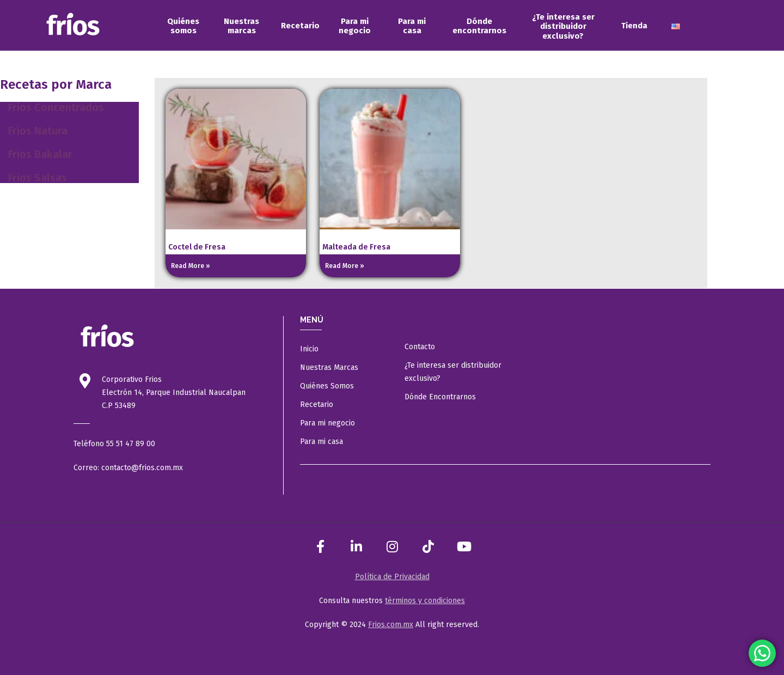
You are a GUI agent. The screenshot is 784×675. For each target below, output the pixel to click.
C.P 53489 (119, 406)
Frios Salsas (38, 178)
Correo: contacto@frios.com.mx (128, 468)
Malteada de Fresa (356, 247)
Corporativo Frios (132, 379)
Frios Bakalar (40, 154)
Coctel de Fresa (197, 247)
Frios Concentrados (56, 107)
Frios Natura (38, 131)
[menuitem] (183, 26)
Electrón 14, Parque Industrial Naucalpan (174, 393)
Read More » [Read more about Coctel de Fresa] (191, 266)
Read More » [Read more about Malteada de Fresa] (345, 266)
